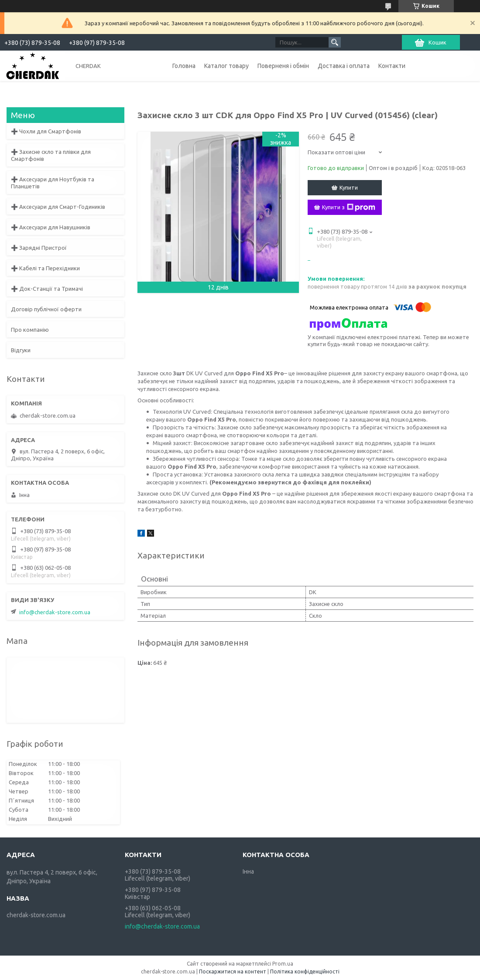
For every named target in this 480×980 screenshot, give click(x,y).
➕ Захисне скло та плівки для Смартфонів (51, 155)
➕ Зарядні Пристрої (39, 248)
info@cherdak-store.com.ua (55, 612)
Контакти (392, 66)
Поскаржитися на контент (233, 971)
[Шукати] (335, 42)
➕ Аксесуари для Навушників (51, 227)
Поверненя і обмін (283, 66)
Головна (184, 66)
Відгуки (21, 350)
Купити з (349, 208)
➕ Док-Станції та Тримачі (47, 289)
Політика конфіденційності (305, 971)
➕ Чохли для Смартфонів (46, 131)
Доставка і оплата (344, 66)
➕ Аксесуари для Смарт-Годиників (58, 207)
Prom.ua (283, 964)
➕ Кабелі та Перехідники (45, 268)
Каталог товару (226, 66)
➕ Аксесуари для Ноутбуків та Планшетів (53, 183)
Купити (349, 187)
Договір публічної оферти (46, 309)
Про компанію (30, 330)
